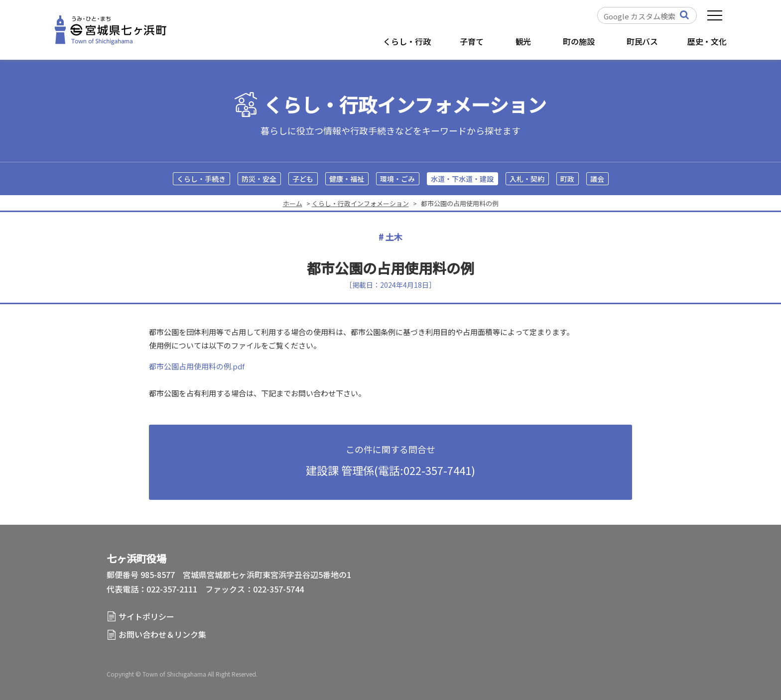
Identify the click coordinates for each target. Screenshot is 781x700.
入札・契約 (527, 179)
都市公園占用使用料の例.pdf (197, 366)
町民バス (642, 41)
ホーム (293, 203)
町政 (567, 179)
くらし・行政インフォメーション (405, 105)
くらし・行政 (407, 41)
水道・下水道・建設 (462, 179)
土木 (394, 237)
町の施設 (579, 41)
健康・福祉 (347, 179)
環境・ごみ (397, 179)
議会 (597, 179)
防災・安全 (259, 179)
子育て (472, 41)
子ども (303, 179)
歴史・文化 (707, 41)
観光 (523, 41)
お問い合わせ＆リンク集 (162, 634)
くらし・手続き (201, 179)
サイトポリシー (146, 616)
